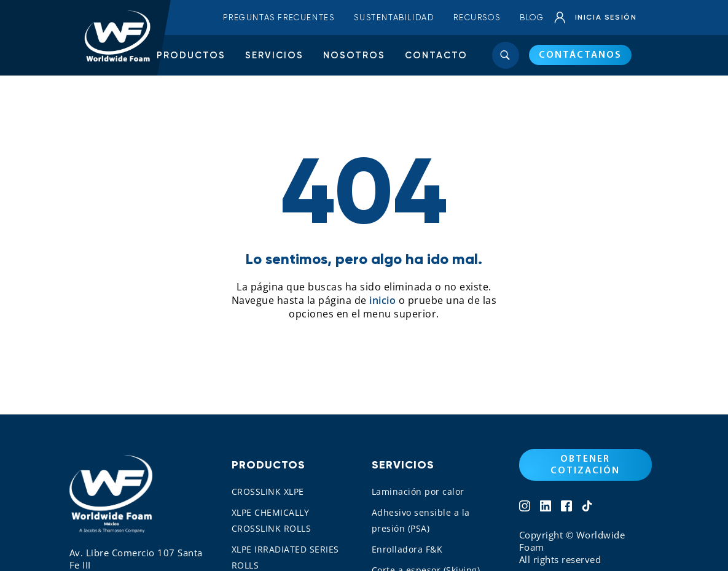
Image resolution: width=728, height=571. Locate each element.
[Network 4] (587, 507)
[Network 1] (525, 507)
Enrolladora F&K (407, 549)
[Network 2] (546, 507)
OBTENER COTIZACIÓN (585, 465)
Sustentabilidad (394, 17)
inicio (382, 300)
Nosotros (354, 55)
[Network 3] (566, 507)
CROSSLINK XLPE (268, 491)
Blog (532, 17)
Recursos (477, 17)
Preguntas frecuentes (279, 17)
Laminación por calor (418, 491)
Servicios (274, 55)
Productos (191, 55)
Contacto (436, 55)
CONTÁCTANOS (580, 55)
